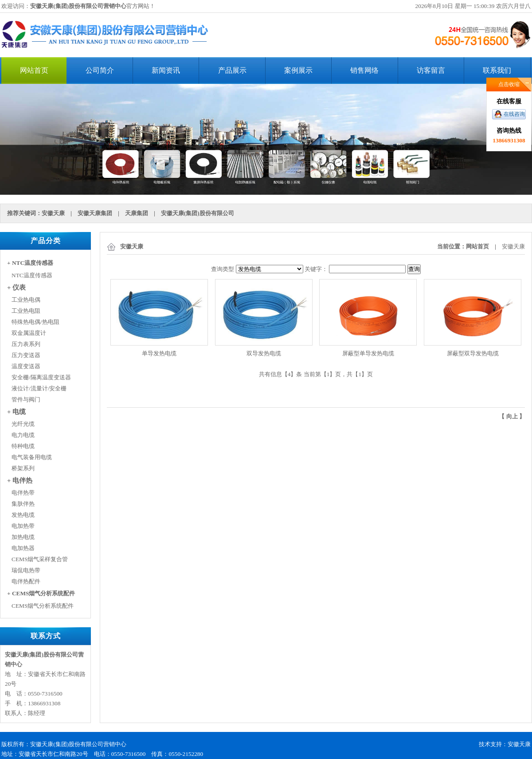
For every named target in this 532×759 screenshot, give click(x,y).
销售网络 (364, 70)
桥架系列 (23, 468)
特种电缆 (23, 446)
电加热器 (23, 548)
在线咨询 (514, 114)
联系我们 (497, 70)
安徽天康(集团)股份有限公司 (198, 213)
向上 (512, 416)
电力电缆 (23, 435)
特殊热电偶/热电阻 (35, 322)
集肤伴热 (23, 504)
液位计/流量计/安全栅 (39, 388)
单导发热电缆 (159, 353)
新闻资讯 (166, 70)
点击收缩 (509, 84)
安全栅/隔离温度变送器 (41, 377)
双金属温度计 (29, 333)
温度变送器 (26, 366)
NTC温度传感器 (32, 275)
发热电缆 (23, 515)
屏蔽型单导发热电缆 (368, 353)
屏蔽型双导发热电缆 (473, 353)
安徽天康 (53, 213)
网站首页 (34, 70)
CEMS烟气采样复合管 (40, 559)
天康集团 (137, 213)
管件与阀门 (26, 399)
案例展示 (298, 70)
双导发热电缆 (264, 353)
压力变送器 (26, 355)
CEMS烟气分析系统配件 (43, 606)
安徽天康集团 (95, 213)
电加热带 (23, 526)
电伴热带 (23, 493)
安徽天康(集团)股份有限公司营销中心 (78, 6)
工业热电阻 (26, 311)
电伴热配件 (26, 581)
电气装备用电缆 (32, 457)
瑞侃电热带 (26, 570)
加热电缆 (23, 537)
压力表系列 (26, 344)
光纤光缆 (23, 424)
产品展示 (232, 70)
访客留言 (431, 70)
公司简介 (100, 70)
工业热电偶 (26, 300)
